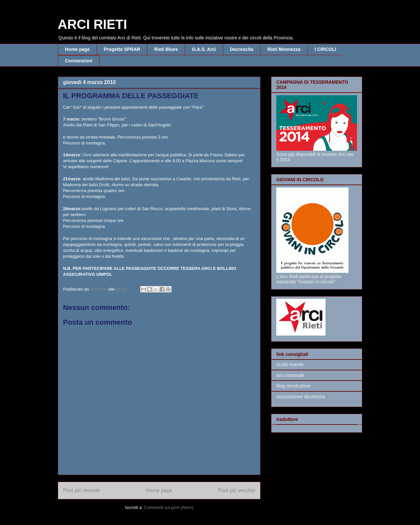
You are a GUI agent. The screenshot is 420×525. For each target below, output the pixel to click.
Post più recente (82, 490)
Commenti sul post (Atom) (169, 507)
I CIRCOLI (325, 49)
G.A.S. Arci (204, 49)
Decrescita (242, 49)
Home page (77, 49)
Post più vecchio (237, 490)
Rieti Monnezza (284, 49)
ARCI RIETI (92, 24)
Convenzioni (79, 61)
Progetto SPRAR (122, 49)
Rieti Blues (166, 49)
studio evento (290, 364)
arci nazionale (290, 375)
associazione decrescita (301, 397)
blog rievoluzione (294, 386)
